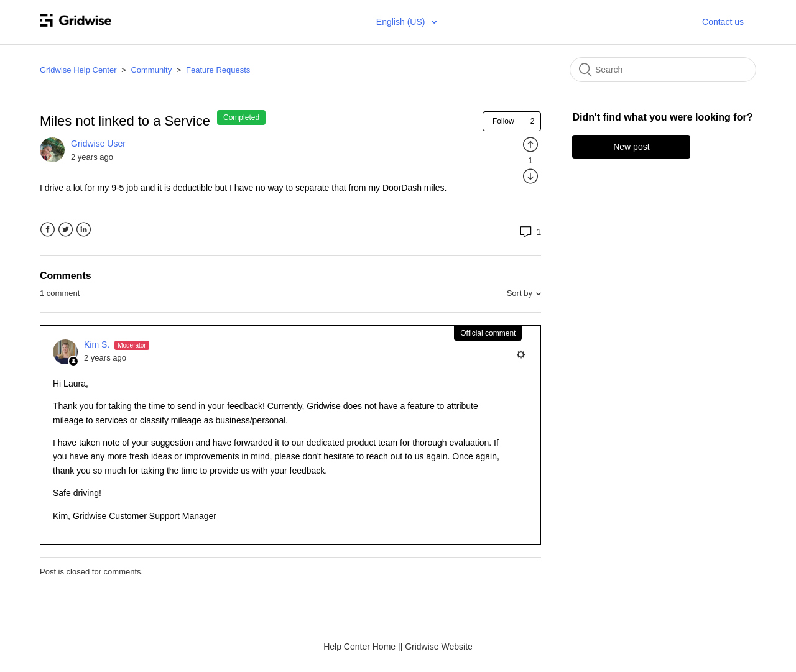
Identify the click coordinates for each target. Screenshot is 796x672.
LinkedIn (84, 230)
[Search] (663, 70)
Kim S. (98, 344)
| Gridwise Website (437, 647)
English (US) (402, 22)
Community (151, 70)
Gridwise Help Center (78, 70)
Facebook (48, 230)
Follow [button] (503, 121)
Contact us (723, 22)
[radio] (530, 144)
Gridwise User (98, 144)
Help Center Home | (362, 647)
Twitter (66, 230)
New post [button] (631, 147)
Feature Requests (218, 70)
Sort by (520, 293)
